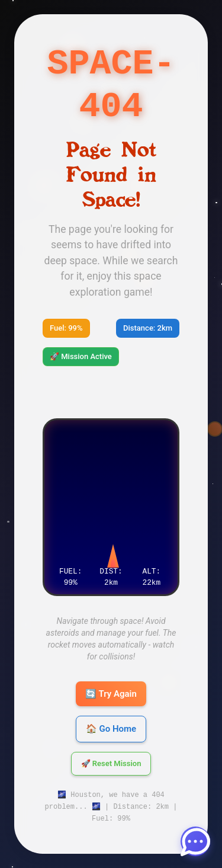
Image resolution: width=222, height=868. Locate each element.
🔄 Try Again (111, 694)
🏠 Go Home (111, 729)
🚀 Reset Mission (111, 764)
